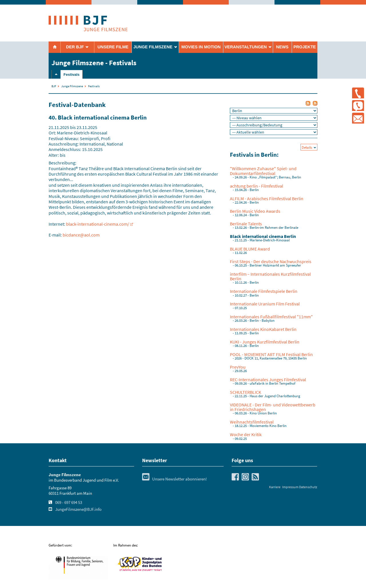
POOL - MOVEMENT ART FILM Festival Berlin (271, 354)
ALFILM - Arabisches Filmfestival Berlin (267, 198)
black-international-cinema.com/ (98, 224)
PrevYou (238, 367)
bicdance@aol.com (81, 235)
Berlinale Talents (246, 224)
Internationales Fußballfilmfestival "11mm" (271, 317)
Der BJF (75, 47)
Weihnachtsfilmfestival (252, 422)
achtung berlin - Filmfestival (256, 186)
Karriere (275, 487)
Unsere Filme (113, 47)
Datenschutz (308, 487)
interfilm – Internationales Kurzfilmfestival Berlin (270, 276)
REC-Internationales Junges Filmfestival (268, 380)
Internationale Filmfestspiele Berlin (264, 291)
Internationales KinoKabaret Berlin (263, 329)
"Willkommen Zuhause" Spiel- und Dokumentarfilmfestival (263, 171)
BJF (54, 86)
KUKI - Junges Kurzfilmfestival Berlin (265, 342)
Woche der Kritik (246, 434)
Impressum (290, 487)
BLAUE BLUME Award (250, 249)
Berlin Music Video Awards (255, 211)
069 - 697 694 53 (69, 502)
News (282, 47)
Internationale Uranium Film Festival (265, 304)
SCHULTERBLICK (245, 392)
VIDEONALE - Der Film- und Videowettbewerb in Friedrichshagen (273, 407)
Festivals (71, 75)
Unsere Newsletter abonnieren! (174, 479)
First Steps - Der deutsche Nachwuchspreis (271, 261)
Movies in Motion (201, 47)
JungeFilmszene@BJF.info (78, 509)
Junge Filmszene (72, 86)
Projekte (305, 47)
